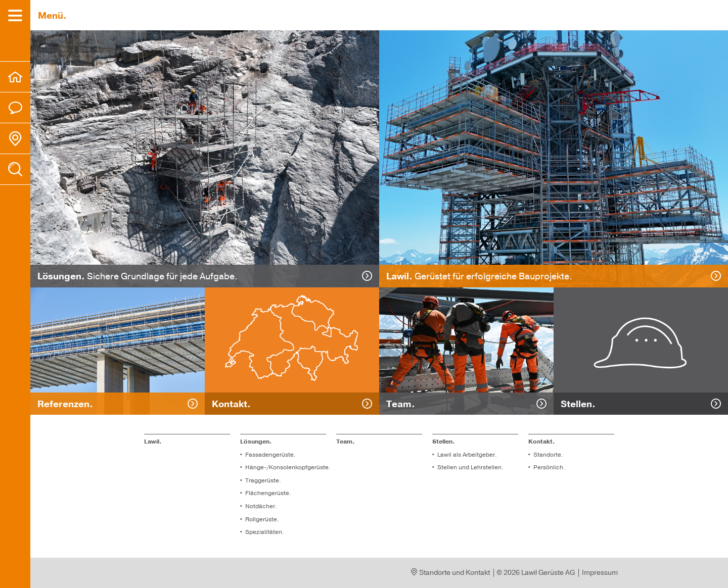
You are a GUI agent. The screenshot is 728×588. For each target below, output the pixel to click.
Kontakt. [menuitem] (542, 442)
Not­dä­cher (260, 506)
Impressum (600, 573)
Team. (346, 442)
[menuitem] (15, 77)
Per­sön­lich (548, 467)
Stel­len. (444, 442)
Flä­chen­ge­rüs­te (267, 493)
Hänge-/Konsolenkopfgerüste (287, 467)
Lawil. (153, 442)
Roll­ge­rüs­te (261, 519)
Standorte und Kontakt (451, 573)
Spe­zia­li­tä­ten (264, 532)
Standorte (547, 455)
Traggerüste (262, 480)
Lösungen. (256, 442)
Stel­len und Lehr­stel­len (469, 467)
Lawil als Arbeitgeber (466, 455)
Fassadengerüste (269, 455)
